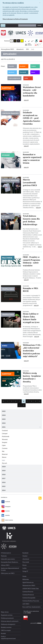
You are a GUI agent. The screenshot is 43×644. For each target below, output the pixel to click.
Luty (3, 460)
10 (40, 401)
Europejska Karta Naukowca (10, 562)
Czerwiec (5, 448)
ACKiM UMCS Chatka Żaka (31, 589)
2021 (4, 427)
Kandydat (23, 66)
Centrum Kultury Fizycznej (31, 601)
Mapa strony (28, 45)
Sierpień (5, 442)
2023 (4, 419)
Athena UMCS (5, 565)
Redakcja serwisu (6, 627)
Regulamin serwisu (7, 615)
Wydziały (4, 556)
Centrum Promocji (28, 595)
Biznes (33, 72)
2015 (4, 486)
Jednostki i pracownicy (8, 559)
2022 (4, 423)
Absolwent (11, 72)
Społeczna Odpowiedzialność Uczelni (10, 569)
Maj (3, 451)
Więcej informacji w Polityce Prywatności (15, 19)
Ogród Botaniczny (28, 582)
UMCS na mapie (6, 630)
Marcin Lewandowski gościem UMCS (30, 182)
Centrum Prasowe (28, 592)
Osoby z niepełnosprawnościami (8, 637)
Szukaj (39, 25)
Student (34, 66)
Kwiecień (5, 454)
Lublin (26, 78)
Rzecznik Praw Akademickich (31, 607)
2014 (4, 490)
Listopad (5, 433)
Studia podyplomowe (14, 78)
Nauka (24, 576)
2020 (4, 467)
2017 (4, 478)
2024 (4, 415)
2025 (4, 411)
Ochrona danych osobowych (10, 621)
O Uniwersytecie (6, 553)
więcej (26, 100)
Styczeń (4, 463)
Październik (6, 436)
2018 (4, 474)
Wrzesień (5, 439)
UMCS (29, 613)
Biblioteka (26, 579)
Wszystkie (11, 66)
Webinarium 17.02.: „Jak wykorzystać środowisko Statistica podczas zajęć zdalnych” (32, 351)
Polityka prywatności (7, 618)
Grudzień (5, 431)
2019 (4, 470)
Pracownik (23, 72)
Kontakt (3, 633)
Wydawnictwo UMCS (29, 585)
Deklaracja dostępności (8, 624)
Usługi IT (25, 571)
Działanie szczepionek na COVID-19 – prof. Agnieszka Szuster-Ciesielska (32, 118)
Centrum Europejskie (29, 598)
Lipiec (4, 445)
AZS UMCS (26, 604)
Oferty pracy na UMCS (8, 573)
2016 (4, 482)
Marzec (4, 457)
